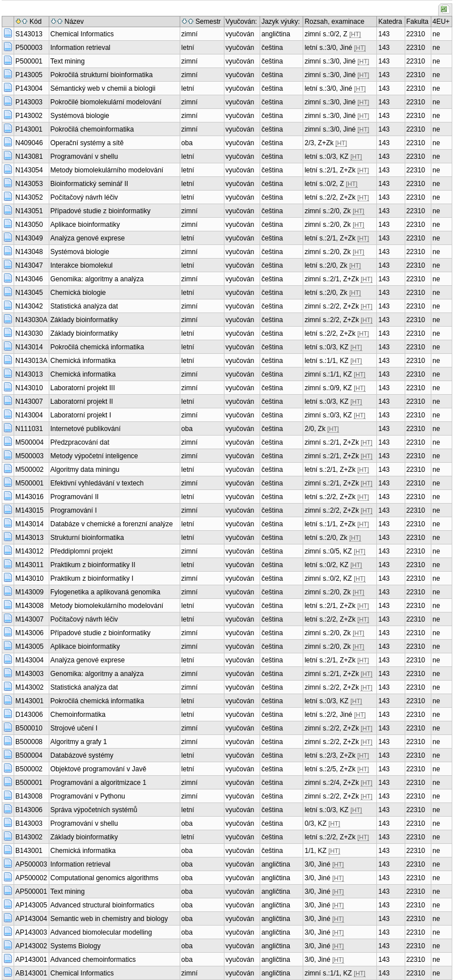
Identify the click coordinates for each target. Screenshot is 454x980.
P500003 (29, 48)
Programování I (74, 510)
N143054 (29, 170)
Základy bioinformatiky (84, 320)
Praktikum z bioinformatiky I (92, 578)
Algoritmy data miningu (85, 470)
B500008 (29, 742)
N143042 (29, 306)
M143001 (29, 701)
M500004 (29, 442)
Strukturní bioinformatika (87, 538)
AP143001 (31, 960)
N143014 (29, 347)
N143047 (29, 265)
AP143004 (31, 919)
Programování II (75, 497)
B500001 (29, 783)
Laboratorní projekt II (82, 402)
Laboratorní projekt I (81, 415)
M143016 (29, 497)
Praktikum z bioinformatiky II (93, 565)
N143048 (29, 252)
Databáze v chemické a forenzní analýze (112, 524)
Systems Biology (76, 946)
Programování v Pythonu (88, 796)
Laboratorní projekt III (83, 388)
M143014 (29, 524)
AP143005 (31, 905)
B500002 (29, 769)
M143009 (29, 592)
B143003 (29, 823)
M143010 (29, 578)
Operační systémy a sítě (87, 143)
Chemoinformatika (78, 715)
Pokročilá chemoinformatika (92, 129)
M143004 (29, 660)
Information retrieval (80, 48)
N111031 (29, 429)
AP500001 (31, 892)
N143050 (29, 225)
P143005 (29, 75)
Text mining (68, 61)
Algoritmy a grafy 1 (79, 742)
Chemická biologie (78, 293)
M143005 (29, 647)
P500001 (29, 61)
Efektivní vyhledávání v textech (97, 483)
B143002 (29, 837)
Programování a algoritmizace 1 (98, 783)
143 (384, 34)
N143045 (29, 293)
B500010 (29, 728)
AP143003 (31, 932)
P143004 (29, 88)
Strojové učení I (74, 728)
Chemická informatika (83, 361)
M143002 (29, 687)
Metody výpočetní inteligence (94, 456)
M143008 (29, 606)
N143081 (29, 157)
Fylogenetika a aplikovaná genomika (105, 592)
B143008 (29, 796)
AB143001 (31, 973)
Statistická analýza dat (84, 306)
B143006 (29, 810)
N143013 (29, 374)
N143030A (31, 320)
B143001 (29, 851)
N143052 (29, 197)
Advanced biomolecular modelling (101, 932)
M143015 (29, 510)
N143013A (31, 361)
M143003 (29, 674)
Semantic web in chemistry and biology (109, 919)
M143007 (29, 619)
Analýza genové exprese (88, 238)
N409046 (29, 143)
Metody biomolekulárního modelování (107, 170)
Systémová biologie (80, 116)
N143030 (29, 333)
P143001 (29, 129)
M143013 (29, 538)
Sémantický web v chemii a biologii (103, 88)
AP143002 (31, 946)
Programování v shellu (84, 157)
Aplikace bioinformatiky (85, 225)
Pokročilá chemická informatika (97, 347)
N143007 (29, 402)
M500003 (29, 456)
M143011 (29, 565)
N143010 (29, 388)
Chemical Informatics (82, 34)
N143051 (29, 211)
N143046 (29, 279)
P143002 (29, 116)
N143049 (29, 238)
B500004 (29, 755)
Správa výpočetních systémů (94, 810)
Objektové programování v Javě (98, 769)
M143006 (29, 633)
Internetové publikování (86, 429)
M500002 (29, 470)
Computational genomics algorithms (105, 878)
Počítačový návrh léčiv (84, 197)
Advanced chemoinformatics (93, 960)
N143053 (29, 184)
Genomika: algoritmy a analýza (97, 279)
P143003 (29, 102)
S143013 (29, 34)
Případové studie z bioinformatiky (101, 211)
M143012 (29, 551)
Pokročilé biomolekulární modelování (106, 102)
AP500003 (31, 864)
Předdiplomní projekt (82, 551)
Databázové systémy (82, 755)
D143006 (29, 715)
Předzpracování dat (80, 442)
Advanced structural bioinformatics (102, 905)
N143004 (29, 415)
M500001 (29, 483)
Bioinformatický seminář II (89, 184)
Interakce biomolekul (82, 265)
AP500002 (31, 878)
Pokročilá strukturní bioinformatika (102, 75)
